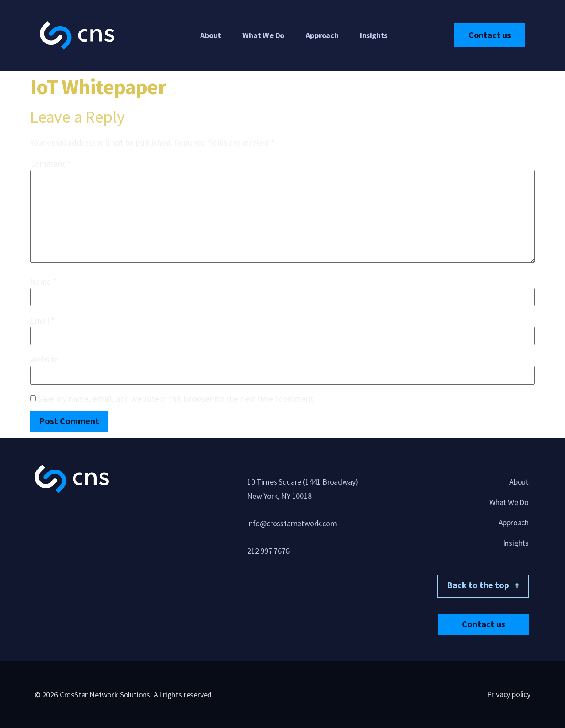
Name (43, 282)
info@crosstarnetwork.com (292, 523)
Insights (374, 35)
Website (44, 360)
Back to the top (483, 585)
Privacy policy (509, 694)
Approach (322, 35)
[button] (484, 624)
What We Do (263, 35)
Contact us (490, 35)
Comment (50, 164)
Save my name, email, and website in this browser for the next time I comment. (176, 399)
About (211, 35)
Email (42, 321)
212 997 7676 (268, 551)
